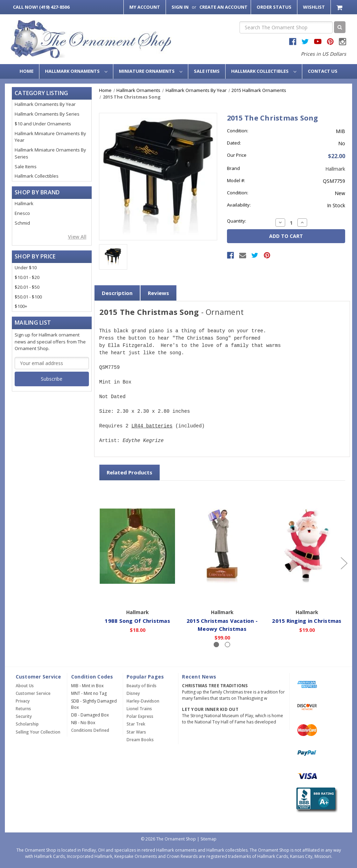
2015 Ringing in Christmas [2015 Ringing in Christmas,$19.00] (307, 621)
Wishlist (314, 7)
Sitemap (208, 839)
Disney (133, 693)
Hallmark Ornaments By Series (47, 114)
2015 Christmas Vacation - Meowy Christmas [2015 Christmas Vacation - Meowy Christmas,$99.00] (222, 625)
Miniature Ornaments (151, 71)
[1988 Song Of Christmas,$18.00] (138, 546)
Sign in (180, 7)
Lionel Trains (139, 709)
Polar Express (140, 716)
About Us (25, 686)
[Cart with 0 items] (340, 7)
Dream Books (140, 740)
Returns (23, 709)
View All (77, 237)
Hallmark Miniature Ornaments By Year (50, 137)
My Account (145, 7)
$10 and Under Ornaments (43, 124)
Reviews (158, 293)
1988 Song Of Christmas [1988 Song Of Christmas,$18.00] (138, 621)
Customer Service (33, 693)
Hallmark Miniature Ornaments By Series (50, 153)
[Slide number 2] (227, 645)
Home (26, 71)
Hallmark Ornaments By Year (45, 104)
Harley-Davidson (143, 701)
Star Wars (136, 732)
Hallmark (24, 203)
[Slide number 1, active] (216, 645)
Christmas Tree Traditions (215, 686)
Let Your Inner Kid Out (210, 709)
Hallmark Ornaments (76, 71)
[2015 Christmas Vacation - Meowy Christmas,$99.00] (222, 546)
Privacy (23, 701)
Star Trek (136, 724)
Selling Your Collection (38, 732)
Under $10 (26, 268)
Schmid (22, 223)
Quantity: (237, 221)
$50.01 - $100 (28, 297)
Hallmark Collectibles (264, 71)
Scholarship (27, 724)
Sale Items (207, 71)
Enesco (22, 213)
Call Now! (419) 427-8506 (41, 7)
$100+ (21, 306)
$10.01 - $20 (27, 277)
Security (24, 716)
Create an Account (223, 7)
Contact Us (323, 71)
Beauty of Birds (142, 686)
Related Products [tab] (130, 472)
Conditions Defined (90, 730)
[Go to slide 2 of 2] (100, 563)
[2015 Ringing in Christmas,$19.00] (307, 546)
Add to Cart (138, 596)
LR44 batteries (152, 426)
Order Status (274, 7)
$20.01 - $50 (27, 287)
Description (117, 293)
